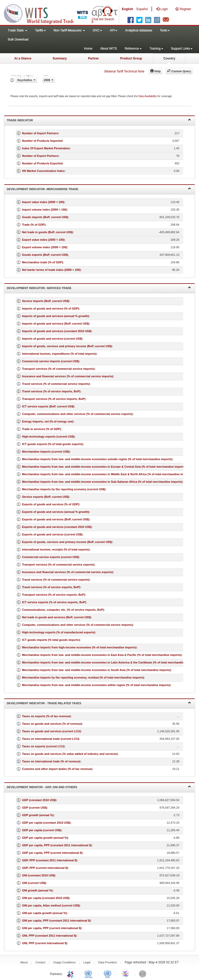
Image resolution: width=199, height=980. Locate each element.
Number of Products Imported (42, 141)
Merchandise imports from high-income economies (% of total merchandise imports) (79, 647)
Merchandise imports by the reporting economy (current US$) (64, 489)
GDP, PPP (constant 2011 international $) (49, 860)
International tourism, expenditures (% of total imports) (59, 354)
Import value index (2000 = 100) (43, 202)
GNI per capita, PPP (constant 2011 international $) (56, 921)
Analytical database (139, 30)
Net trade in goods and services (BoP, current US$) (56, 617)
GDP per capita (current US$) (42, 830)
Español (142, 9)
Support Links (182, 49)
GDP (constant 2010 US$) (39, 800)
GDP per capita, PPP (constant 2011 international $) (57, 845)
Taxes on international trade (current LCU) (51, 739)
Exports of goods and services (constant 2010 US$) (57, 527)
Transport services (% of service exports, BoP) (54, 595)
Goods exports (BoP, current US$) (45, 255)
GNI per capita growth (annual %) (44, 913)
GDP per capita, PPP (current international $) (52, 853)
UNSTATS (108, 974)
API (114, 30)
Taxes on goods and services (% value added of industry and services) (70, 754)
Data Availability (148, 96)
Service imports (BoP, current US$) (46, 301)
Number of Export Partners (40, 156)
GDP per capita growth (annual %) (45, 838)
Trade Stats (17, 30)
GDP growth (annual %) (38, 815)
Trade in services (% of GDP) (41, 429)
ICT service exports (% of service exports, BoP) (54, 602)
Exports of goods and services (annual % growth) (56, 512)
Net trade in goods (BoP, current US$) (47, 232)
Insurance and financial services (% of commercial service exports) (67, 572)
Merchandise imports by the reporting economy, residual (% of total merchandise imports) (83, 677)
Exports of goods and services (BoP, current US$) (56, 519)
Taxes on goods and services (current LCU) (51, 731)
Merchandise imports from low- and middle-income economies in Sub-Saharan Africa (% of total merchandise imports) (102, 482)
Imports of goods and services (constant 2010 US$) (57, 331)
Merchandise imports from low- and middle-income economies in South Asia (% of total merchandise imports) (96, 670)
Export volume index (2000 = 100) (45, 247)
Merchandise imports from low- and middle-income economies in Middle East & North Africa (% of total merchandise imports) (107, 474)
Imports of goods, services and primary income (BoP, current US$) (67, 346)
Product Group (131, 58)
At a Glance (23, 58)
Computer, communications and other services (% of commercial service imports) (77, 625)
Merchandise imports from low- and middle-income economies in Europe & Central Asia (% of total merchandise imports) (104, 467)
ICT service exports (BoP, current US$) (48, 406)
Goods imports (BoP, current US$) (45, 217)
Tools (165, 30)
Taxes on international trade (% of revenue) (51, 761)
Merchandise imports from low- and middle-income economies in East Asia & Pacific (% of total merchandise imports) (102, 655)
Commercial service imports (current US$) (51, 361)
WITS (52, 13)
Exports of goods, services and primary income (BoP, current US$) (67, 542)
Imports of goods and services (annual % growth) (55, 316)
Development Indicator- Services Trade (99, 288)
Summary (60, 58)
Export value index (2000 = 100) (43, 240)
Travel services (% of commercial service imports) (56, 384)
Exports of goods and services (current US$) (52, 534)
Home (88, 49)
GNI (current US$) (34, 883)
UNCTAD (89, 974)
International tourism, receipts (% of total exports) (56, 549)
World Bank (144, 974)
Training (156, 49)
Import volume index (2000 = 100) (44, 210)
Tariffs (40, 30)
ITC (71, 974)
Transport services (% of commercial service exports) (58, 565)
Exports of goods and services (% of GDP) (51, 504)
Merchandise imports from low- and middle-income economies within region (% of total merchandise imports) (96, 685)
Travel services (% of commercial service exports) (56, 580)
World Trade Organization (126, 974)
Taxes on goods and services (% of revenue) (52, 724)
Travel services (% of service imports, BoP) (51, 391)
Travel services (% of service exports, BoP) (51, 587)
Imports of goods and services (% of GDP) (51, 308)
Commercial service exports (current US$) (50, 557)
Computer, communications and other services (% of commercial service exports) (77, 414)
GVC (97, 30)
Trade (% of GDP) (34, 225)
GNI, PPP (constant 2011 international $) (49, 936)
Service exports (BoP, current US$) (45, 497)
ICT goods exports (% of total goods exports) (52, 444)
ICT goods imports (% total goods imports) (51, 640)
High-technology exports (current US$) (48, 437)
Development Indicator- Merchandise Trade (99, 189)
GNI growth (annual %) (37, 890)
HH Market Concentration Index (43, 171)
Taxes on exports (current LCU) (43, 746)
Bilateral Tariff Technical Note (124, 71)
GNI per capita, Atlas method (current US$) (51, 905)
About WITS (109, 49)
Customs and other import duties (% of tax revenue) (57, 769)
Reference (133, 49)
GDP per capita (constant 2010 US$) (46, 823)
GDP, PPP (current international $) (45, 868)
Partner (94, 58)
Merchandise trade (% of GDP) (42, 262)
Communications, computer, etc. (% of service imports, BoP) (63, 610)
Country (169, 58)
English (127, 9)
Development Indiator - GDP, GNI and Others (99, 787)
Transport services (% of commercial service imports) (58, 369)
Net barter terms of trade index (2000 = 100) (51, 270)
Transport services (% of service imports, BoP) (54, 399)
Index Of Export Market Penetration (46, 148)
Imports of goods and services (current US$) (52, 339)
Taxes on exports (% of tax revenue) (46, 716)
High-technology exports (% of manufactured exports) (59, 632)
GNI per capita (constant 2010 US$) (46, 898)
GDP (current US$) (34, 808)
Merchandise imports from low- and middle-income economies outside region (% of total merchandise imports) (97, 459)
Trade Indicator (99, 120)
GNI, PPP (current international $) (45, 943)
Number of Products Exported (42, 163)
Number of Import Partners (40, 133)
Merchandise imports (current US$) (46, 452)
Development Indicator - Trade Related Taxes (99, 703)
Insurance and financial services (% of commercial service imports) (68, 376)
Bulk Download (18, 39)
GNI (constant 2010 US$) (39, 875)
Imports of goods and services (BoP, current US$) (56, 324)
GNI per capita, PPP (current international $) (52, 928)
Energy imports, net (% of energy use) (48, 421)
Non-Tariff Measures (69, 30)
